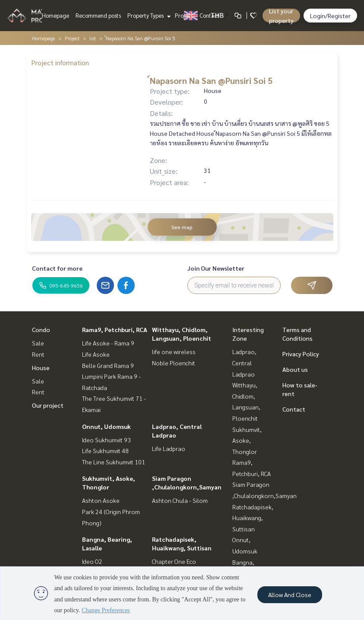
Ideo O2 (92, 561)
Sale (38, 343)
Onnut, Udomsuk (106, 426)
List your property (281, 16)
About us (295, 369)
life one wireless (174, 352)
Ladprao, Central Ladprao (244, 363)
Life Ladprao (169, 448)
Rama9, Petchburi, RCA (115, 329)
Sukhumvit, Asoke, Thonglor (247, 440)
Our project (48, 405)
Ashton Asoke (101, 500)
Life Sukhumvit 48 (105, 451)
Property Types (148, 15)
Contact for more (57, 268)
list (93, 38)
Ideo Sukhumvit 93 (106, 440)
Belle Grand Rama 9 (108, 365)
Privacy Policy (301, 354)
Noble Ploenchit (174, 363)
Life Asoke (96, 354)
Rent (38, 354)
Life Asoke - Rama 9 (108, 343)
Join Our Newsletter (216, 268)
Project (184, 15)
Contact (209, 15)
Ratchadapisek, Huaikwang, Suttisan (253, 518)
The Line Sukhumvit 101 (114, 462)
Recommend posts (98, 15)
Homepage (55, 15)
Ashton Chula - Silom (180, 500)
